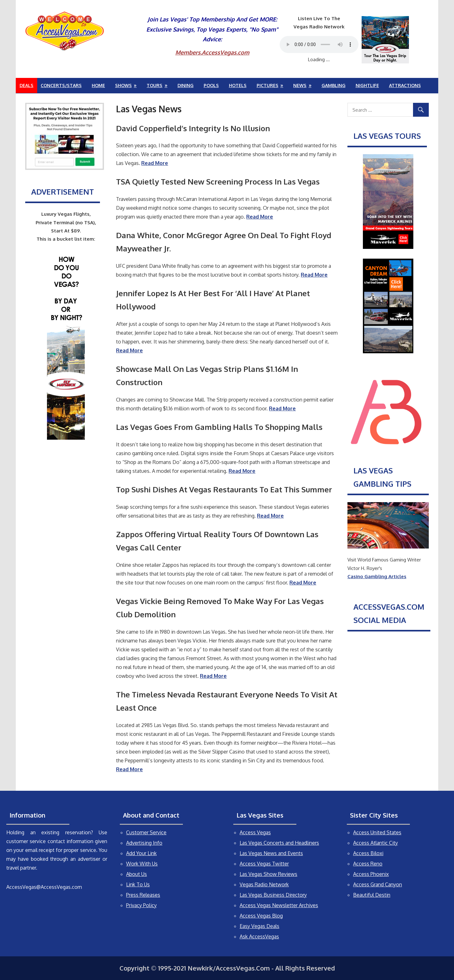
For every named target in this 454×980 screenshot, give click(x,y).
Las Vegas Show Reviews (268, 874)
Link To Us (138, 884)
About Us (137, 874)
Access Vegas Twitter (264, 864)
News (300, 85)
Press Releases (143, 895)
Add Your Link (141, 853)
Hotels (238, 85)
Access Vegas (255, 832)
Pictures (268, 85)
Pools (211, 85)
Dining (186, 85)
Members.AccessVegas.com (212, 52)
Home (98, 85)
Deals (26, 85)
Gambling (334, 85)
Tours (154, 85)
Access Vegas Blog (261, 916)
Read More (213, 676)
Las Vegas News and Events (271, 853)
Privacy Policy (141, 905)
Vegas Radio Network (264, 884)
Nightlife (367, 85)
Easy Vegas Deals (259, 926)
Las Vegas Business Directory (273, 895)
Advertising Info (144, 843)
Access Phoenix (371, 874)
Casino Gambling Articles (377, 576)
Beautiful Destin (372, 895)
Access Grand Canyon (378, 884)
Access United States (377, 832)
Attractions (405, 85)
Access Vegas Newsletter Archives (279, 905)
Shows (123, 85)
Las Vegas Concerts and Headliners (279, 843)
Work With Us (142, 864)
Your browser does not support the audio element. (319, 44)
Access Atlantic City (375, 843)
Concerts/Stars (61, 85)
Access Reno (368, 864)
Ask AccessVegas (259, 936)
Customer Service (146, 832)
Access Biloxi (368, 853)
